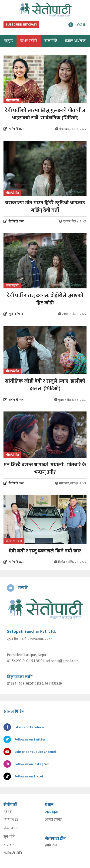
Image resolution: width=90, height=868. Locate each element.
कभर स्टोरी (29, 41)
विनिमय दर (11, 820)
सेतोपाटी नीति (13, 853)
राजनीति (51, 41)
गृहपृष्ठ (8, 812)
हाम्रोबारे (9, 845)
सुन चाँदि (9, 837)
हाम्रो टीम (51, 845)
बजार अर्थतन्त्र (75, 41)
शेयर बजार (11, 828)
